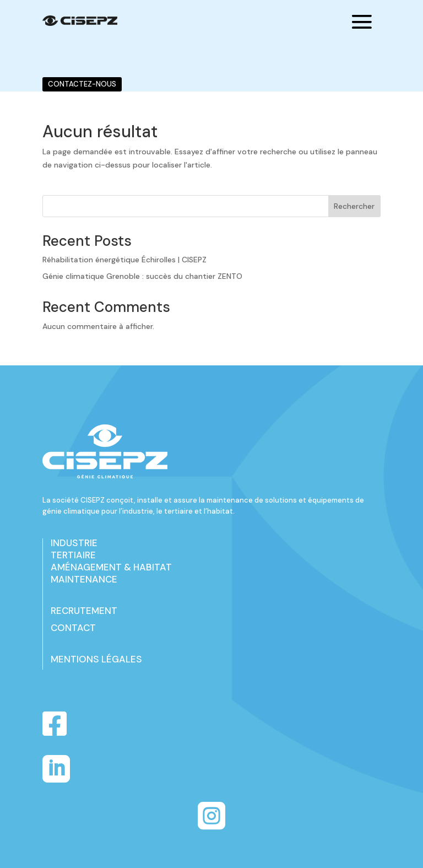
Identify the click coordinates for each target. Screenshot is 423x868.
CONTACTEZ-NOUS (82, 84)
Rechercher (354, 206)
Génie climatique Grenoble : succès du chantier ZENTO (142, 276)
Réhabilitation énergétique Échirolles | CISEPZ (124, 260)
